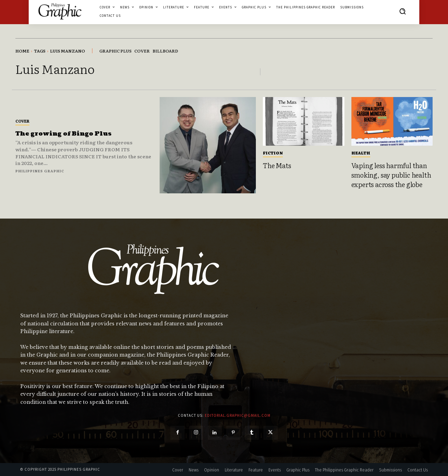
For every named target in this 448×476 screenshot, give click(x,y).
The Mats (277, 165)
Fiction (273, 153)
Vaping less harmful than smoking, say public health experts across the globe (391, 175)
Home (22, 51)
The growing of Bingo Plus (65, 134)
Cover (22, 121)
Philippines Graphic (40, 171)
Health (361, 153)
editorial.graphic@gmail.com (238, 415)
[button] (402, 11)
